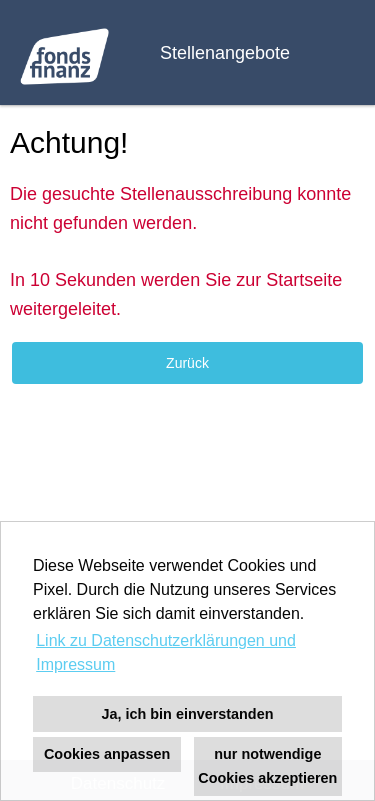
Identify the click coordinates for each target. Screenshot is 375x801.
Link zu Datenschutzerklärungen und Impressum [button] (166, 652)
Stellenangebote (225, 53)
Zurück (187, 363)
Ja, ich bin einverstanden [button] (188, 714)
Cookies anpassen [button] (107, 754)
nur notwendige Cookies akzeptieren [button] (267, 766)
